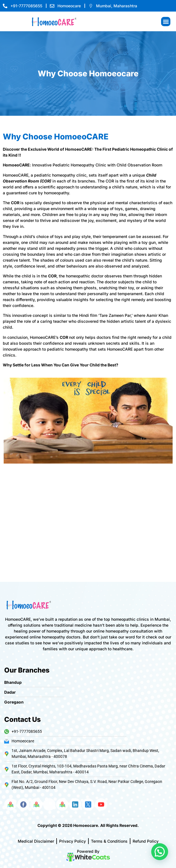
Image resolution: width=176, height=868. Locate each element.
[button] (166, 22)
